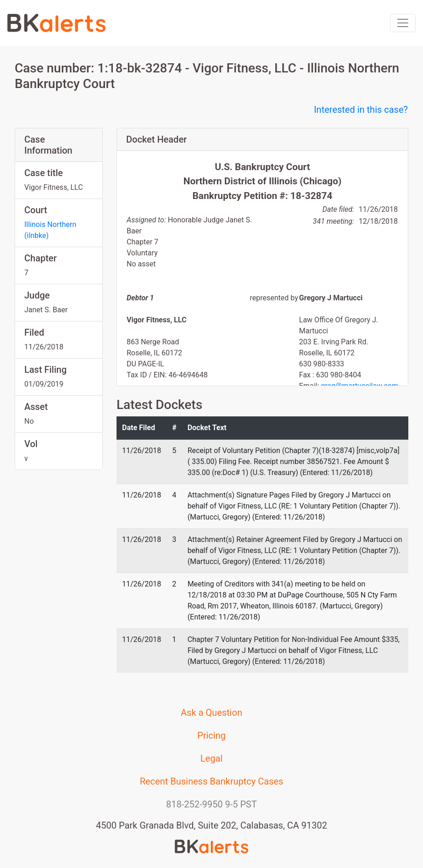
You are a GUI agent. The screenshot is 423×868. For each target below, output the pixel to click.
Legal (211, 758)
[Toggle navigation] (403, 23)
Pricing (211, 735)
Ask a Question (211, 713)
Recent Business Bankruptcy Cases (212, 781)
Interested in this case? (361, 110)
